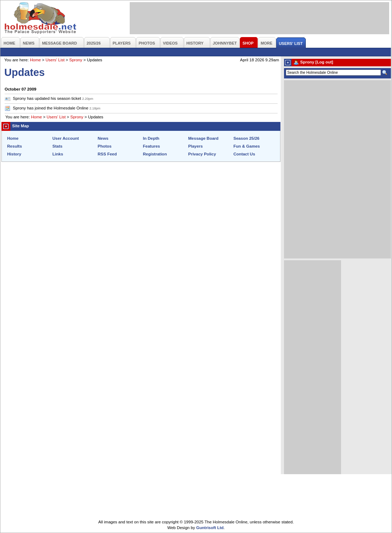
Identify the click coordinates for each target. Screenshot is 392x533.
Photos (105, 146)
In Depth (151, 138)
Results (15, 146)
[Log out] (324, 62)
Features (151, 146)
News (103, 138)
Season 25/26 (246, 138)
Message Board (203, 138)
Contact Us (244, 154)
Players (195, 146)
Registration (155, 154)
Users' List (55, 60)
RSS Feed (107, 154)
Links (58, 154)
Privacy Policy (202, 154)
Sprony (76, 60)
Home (35, 60)
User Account (66, 138)
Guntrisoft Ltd (210, 528)
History (14, 154)
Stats (57, 146)
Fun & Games (247, 146)
